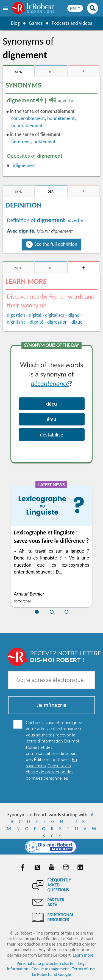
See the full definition (56, 244)
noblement (44, 141)
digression (57, 322)
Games (36, 23)
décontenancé (50, 383)
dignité (37, 322)
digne (74, 315)
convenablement (28, 118)
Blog (15, 23)
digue (77, 322)
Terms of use (83, 969)
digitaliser (55, 315)
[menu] (6, 8)
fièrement (21, 141)
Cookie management (50, 969)
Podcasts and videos (72, 23)
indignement (23, 165)
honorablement (27, 125)
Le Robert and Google (52, 974)
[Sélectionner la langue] (75, 8)
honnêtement (61, 118)
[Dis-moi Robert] (51, 847)
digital (35, 315)
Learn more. (84, 955)
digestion (16, 315)
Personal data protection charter (46, 963)
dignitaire (16, 322)
